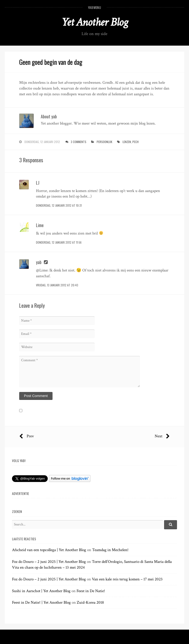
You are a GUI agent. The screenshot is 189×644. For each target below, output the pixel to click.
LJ (38, 183)
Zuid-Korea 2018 (90, 602)
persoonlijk (104, 142)
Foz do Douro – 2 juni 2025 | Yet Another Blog (49, 562)
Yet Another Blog (95, 22)
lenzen (127, 142)
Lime (40, 225)
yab (39, 262)
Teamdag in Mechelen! (110, 550)
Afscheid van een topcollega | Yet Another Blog (49, 550)
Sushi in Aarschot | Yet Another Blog (41, 591)
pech (136, 142)
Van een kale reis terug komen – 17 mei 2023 (127, 579)
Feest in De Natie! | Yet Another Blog (41, 602)
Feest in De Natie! (91, 591)
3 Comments (79, 142)
